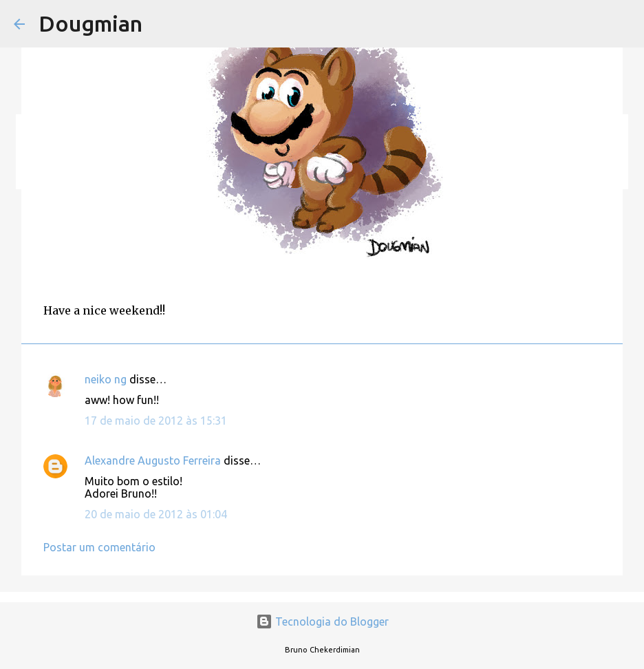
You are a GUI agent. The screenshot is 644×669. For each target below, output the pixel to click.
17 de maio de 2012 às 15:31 (156, 421)
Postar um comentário (99, 547)
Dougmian (90, 23)
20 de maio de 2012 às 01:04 (156, 514)
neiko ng (106, 379)
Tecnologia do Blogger (322, 622)
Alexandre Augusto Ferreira (153, 460)
